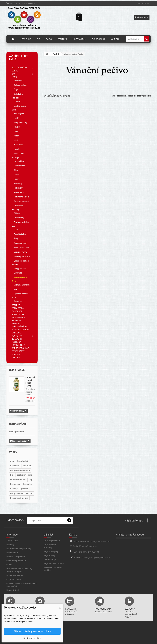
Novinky (10, 545)
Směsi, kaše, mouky (22, 248)
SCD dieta (16, 354)
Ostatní (17, 175)
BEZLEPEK (16, 305)
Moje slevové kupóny (54, 563)
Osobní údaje (50, 559)
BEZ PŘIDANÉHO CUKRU (19, 69)
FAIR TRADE (17, 311)
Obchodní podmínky (16, 561)
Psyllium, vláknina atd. (20, 224)
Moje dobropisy (51, 551)
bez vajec (28, 484)
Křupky (17, 127)
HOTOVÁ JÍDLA (18, 345)
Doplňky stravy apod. (19, 108)
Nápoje (17, 149)
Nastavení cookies (32, 638)
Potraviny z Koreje (21, 197)
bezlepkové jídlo (25, 475)
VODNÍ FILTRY (18, 314)
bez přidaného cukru (20, 470)
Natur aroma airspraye (18, 156)
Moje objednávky (52, 541)
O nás (9, 565)
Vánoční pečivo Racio (19, 279)
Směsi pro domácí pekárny (20, 263)
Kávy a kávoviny (20, 122)
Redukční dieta (20, 234)
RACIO (15, 77)
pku (12, 461)
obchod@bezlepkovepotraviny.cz (95, 558)
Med (16, 140)
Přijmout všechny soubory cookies (32, 631)
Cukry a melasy (20, 85)
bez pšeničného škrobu (21, 493)
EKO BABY (16, 321)
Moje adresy (49, 555)
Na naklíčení (19, 161)
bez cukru (28, 466)
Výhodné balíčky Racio (20, 296)
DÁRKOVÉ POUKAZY (21, 348)
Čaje (16, 90)
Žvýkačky (18, 301)
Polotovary (18, 188)
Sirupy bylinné (20, 268)
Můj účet (48, 535)
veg (31, 480)
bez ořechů (23, 461)
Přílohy (17, 213)
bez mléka (15, 484)
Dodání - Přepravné (16, 557)
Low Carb (16, 357)
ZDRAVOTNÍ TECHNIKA (17, 341)
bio (12, 475)
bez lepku (15, 466)
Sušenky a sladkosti (22, 256)
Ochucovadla (19, 166)
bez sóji (14, 489)
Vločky (16, 289)
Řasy (16, 239)
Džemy (17, 102)
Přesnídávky (19, 218)
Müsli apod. (18, 145)
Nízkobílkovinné (18, 480)
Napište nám (143, 3)
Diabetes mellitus (15, 575)
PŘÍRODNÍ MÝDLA (20, 327)
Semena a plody (20, 243)
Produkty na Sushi (21, 201)
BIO (13, 74)
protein (25, 489)
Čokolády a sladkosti (17, 96)
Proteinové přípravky (17, 208)
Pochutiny (18, 183)
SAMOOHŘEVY (18, 351)
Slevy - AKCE (17, 370)
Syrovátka (18, 273)
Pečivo (16, 179)
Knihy (16, 131)
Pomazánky (19, 192)
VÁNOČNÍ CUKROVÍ (20, 330)
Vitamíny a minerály (22, 285)
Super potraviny (20, 252)
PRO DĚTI (16, 324)
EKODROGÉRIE (18, 317)
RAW (16, 230)
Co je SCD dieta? (14, 579)
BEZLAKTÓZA (18, 308)
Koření (16, 136)
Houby (16, 118)
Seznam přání (18, 424)
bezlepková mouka (19, 498)
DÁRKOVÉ (16, 333)
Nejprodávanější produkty (19, 549)
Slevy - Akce (12, 541)
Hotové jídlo (19, 114)
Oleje (16, 170)
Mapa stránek (13, 590)
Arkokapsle (18, 81)
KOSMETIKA (17, 336)
